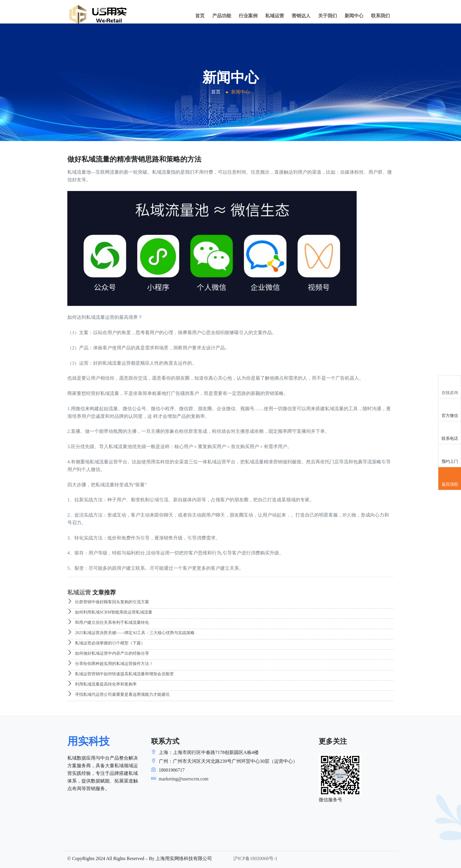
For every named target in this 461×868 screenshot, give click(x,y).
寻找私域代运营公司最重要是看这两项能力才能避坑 (118, 694)
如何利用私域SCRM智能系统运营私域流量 (110, 612)
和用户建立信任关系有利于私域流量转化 (108, 622)
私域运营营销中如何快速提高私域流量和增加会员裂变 (121, 674)
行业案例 (248, 16)
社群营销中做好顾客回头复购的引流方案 (108, 602)
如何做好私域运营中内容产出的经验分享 (108, 653)
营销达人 (301, 16)
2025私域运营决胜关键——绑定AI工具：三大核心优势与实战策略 (131, 633)
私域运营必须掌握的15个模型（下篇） (106, 643)
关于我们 (328, 16)
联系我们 (380, 16)
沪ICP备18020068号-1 (255, 858)
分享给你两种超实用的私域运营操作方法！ (110, 664)
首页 (200, 16)
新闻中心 (354, 16)
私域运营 (275, 16)
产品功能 (222, 16)
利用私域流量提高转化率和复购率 (102, 684)
